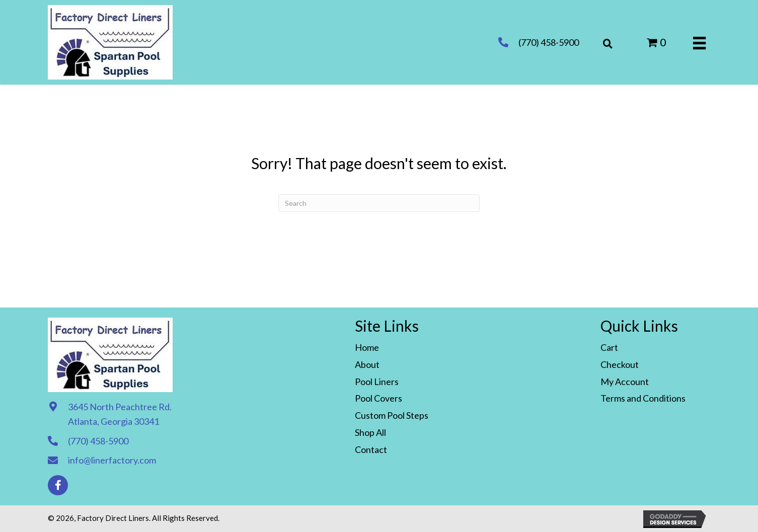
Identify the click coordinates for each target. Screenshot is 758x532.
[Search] (379, 203)
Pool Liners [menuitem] (377, 382)
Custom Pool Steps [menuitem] (392, 415)
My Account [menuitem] (625, 382)
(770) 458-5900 (549, 42)
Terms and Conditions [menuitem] (643, 398)
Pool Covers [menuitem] (378, 398)
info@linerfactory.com (112, 460)
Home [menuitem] (367, 347)
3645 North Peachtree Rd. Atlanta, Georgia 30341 (120, 414)
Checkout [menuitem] (620, 364)
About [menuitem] (367, 364)
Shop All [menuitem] (370, 432)
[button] (58, 485)
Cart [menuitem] (609, 347)
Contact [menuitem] (371, 449)
